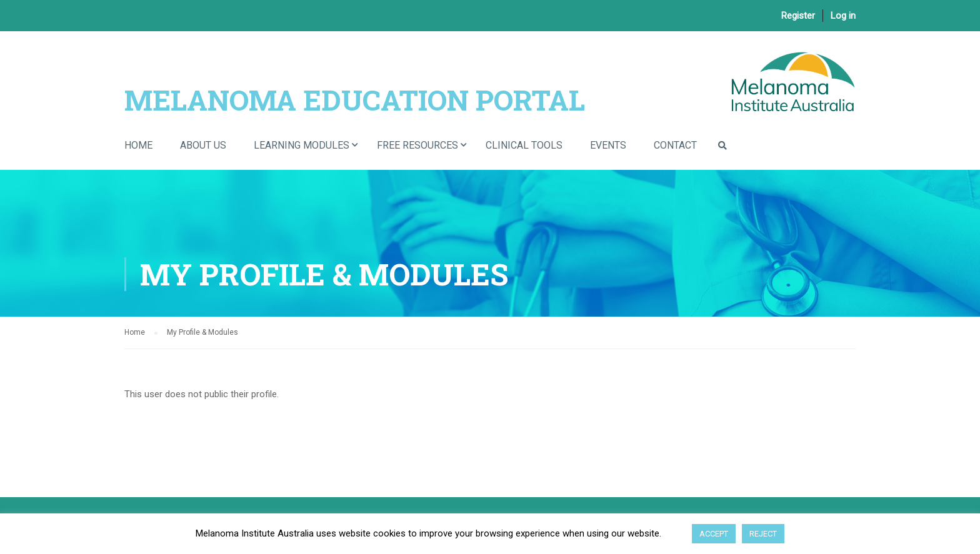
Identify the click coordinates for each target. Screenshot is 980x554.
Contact (675, 145)
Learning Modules (302, 145)
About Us (203, 145)
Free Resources (417, 145)
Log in (843, 16)
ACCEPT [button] (714, 534)
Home (138, 145)
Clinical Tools (524, 145)
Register (798, 16)
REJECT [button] (763, 534)
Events (608, 145)
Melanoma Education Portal (355, 100)
